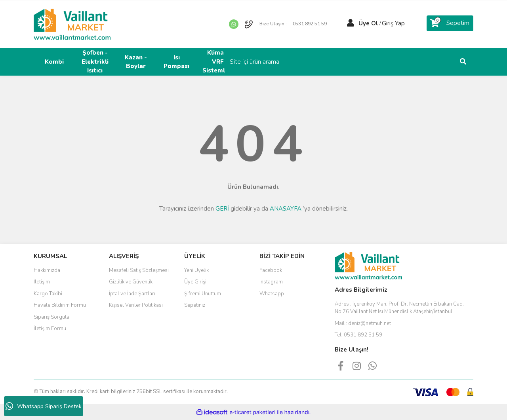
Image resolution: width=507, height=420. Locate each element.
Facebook (271, 270)
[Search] (420, 62)
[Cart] (450, 23)
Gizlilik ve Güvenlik (131, 282)
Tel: (358, 335)
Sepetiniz (195, 305)
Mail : (363, 323)
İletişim (42, 282)
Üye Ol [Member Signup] (368, 23)
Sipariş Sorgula (51, 317)
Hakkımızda (47, 270)
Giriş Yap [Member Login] (393, 23)
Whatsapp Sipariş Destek (44, 406)
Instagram (271, 282)
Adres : (399, 308)
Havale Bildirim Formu (60, 305)
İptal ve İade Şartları (132, 294)
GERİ (222, 209)
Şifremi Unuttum (203, 294)
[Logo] (72, 24)
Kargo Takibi (48, 294)
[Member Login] (351, 23)
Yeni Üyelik (196, 270)
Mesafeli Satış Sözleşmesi (139, 270)
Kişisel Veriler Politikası (136, 305)
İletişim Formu (50, 329)
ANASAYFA (286, 209)
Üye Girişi (195, 282)
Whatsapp (272, 294)
